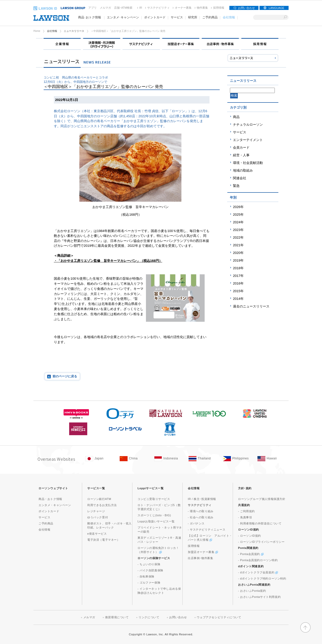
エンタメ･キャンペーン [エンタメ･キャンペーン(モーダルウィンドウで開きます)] (123, 17)
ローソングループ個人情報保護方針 (262, 499)
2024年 (238, 222)
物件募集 (202, 8)
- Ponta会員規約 (251, 554)
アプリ (92, 8)
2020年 (238, 253)
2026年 (238, 207)
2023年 (238, 230)
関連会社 (240, 178)
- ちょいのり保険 (149, 564)
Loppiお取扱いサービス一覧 (156, 521)
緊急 (236, 186)
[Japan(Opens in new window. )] (100, 459)
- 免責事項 (245, 517)
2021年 (238, 245)
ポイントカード (49, 511)
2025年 (238, 215)
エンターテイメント (248, 140)
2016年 (238, 283)
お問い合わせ (246, 8)
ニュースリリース (74, 31)
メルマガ (105, 8)
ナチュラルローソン (248, 125)
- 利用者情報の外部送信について (260, 523)
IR (141, 8)
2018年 (238, 268)
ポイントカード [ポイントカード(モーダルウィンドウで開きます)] (155, 17)
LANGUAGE (276, 8)
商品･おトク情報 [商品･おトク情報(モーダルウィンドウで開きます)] (90, 17)
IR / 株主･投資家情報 (202, 499)
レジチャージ (96, 511)
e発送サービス (97, 534)
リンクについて (149, 617)
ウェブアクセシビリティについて (219, 617)
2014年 (238, 299)
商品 (236, 117)
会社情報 (52, 31)
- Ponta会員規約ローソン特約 (258, 560)
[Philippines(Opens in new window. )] (238, 459)
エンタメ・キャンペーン (55, 505)
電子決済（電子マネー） (104, 540)
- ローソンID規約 (250, 536)
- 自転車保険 (146, 576)
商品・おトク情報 (50, 499)
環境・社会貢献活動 (248, 163)
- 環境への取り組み (201, 511)
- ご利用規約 (246, 511)
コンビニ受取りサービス (154, 499)
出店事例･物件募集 (200, 558)
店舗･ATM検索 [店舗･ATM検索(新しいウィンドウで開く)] (123, 8)
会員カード (241, 147)
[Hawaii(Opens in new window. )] (272, 459)
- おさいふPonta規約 (252, 591)
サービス (240, 132)
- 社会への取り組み (201, 517)
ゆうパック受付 (98, 517)
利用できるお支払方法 (102, 505)
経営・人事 (241, 155)
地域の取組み (243, 170)
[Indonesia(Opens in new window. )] (169, 459)
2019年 (238, 260)
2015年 (238, 291)
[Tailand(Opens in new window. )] (203, 459)
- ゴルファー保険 (149, 583)
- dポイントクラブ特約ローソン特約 (262, 578)
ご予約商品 (210, 17)
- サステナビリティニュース (207, 530)
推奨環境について (117, 617)
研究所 (193, 17)
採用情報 (219, 8)
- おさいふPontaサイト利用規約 (259, 597)
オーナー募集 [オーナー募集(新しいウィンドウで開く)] (183, 8)
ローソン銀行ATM (99, 499)
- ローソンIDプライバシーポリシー (261, 542)
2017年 (238, 276)
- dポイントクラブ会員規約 (258, 572)
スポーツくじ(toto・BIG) (154, 515)
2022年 (238, 237)
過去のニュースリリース (251, 306)
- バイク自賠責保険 (150, 570)
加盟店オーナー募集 (203, 552)
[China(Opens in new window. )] (134, 459)
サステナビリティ (158, 8)
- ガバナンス (196, 523)
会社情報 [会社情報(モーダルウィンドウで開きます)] (229, 17)
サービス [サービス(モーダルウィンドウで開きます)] (177, 17)
